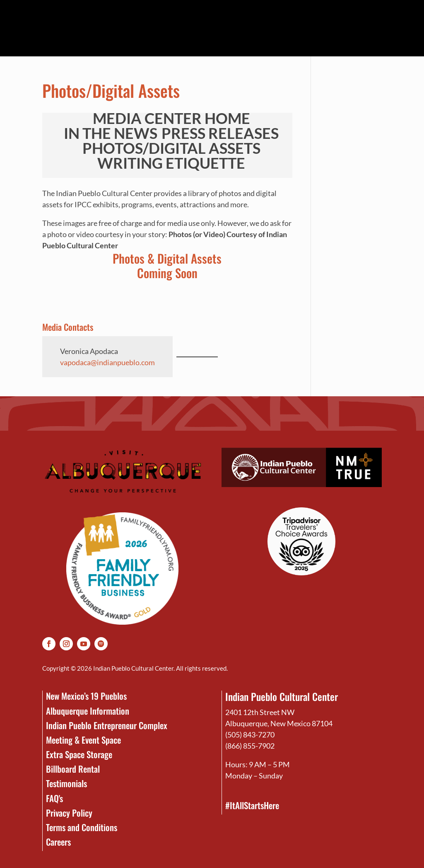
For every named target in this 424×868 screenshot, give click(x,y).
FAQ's (54, 798)
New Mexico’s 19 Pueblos (86, 696)
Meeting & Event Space (83, 740)
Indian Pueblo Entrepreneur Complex (107, 725)
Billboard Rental (73, 769)
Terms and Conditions (82, 827)
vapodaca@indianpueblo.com (107, 362)
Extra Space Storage (79, 754)
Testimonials (66, 783)
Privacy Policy (69, 813)
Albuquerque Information (88, 711)
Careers (58, 842)
